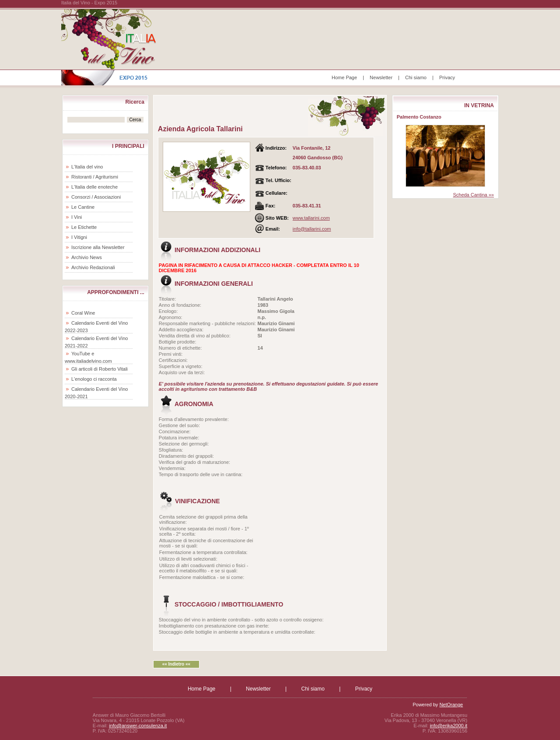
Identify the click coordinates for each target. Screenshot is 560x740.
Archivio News (87, 257)
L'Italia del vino (87, 167)
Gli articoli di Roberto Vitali (100, 369)
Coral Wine (83, 313)
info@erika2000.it (448, 726)
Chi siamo (416, 77)
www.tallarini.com (311, 218)
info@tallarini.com (312, 229)
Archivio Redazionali (93, 267)
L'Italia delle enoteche (94, 187)
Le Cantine (83, 207)
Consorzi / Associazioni (96, 197)
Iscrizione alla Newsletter (98, 247)
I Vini (77, 217)
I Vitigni (79, 237)
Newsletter (381, 77)
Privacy (447, 77)
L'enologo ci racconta (94, 379)
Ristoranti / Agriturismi (95, 177)
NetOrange (451, 705)
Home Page (344, 77)
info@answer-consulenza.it (138, 726)
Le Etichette (84, 227)
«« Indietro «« (176, 664)
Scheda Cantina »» (473, 195)
